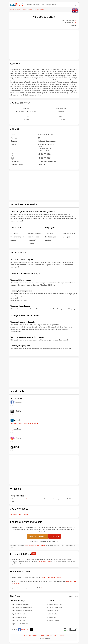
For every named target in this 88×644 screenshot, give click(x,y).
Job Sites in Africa (52, 614)
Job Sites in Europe (52, 611)
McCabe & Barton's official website (35, 545)
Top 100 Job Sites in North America (22, 607)
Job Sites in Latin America (54, 607)
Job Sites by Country (49, 5)
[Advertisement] (44, 45)
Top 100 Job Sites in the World (21, 604)
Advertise (49, 636)
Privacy (62, 636)
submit (27, 499)
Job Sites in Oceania (53, 621)
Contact (41, 636)
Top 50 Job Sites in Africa (19, 621)
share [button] (73, 26)
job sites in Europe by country (50, 588)
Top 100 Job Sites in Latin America (22, 611)
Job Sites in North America (54, 604)
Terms (56, 636)
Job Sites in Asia (52, 617)
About (25, 636)
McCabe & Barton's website (20, 514)
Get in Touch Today (44, 562)
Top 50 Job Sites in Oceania (20, 624)
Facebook (23, 629)
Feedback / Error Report (38, 536)
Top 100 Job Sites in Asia (19, 617)
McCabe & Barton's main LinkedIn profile (24, 423)
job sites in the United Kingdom (51, 577)
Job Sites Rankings (33, 5)
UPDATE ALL (55, 536)
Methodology (33, 636)
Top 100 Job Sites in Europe (20, 614)
